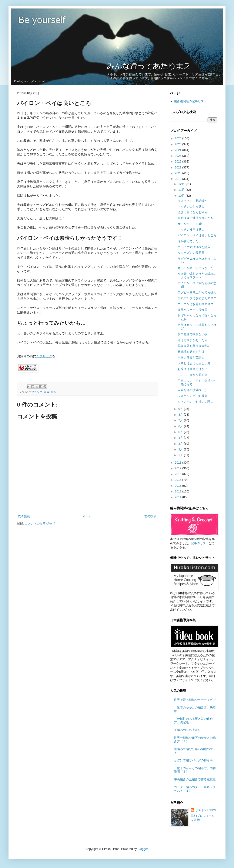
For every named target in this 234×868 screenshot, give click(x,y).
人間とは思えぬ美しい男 (194, 363)
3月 (181, 444)
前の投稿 (150, 516)
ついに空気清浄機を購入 (194, 247)
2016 (179, 474)
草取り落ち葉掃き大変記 (194, 346)
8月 (181, 415)
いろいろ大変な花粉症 (193, 375)
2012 (179, 491)
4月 (181, 438)
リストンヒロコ (205, 810)
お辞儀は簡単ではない (193, 369)
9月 (181, 409)
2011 (179, 497)
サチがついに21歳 (190, 224)
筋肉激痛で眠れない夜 (193, 334)
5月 (181, 432)
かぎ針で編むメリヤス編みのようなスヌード (197, 276)
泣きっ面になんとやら (193, 212)
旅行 (54, 392)
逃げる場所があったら (193, 340)
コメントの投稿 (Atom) (40, 523)
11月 (182, 190)
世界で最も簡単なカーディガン (195, 700)
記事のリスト (200, 543)
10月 (182, 196)
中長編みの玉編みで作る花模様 (195, 779)
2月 (181, 449)
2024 (179, 150)
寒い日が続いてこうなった (195, 268)
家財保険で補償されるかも (195, 218)
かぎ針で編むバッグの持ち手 (193, 760)
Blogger (143, 849)
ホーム (87, 516)
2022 (179, 161)
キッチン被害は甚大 (191, 230)
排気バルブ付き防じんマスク (197, 298)
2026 (179, 138)
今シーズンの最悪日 (191, 253)
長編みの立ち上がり (187, 730)
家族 (47, 392)
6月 (181, 426)
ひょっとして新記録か (193, 201)
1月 (181, 455)
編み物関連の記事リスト (190, 101)
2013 (179, 486)
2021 (179, 167)
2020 (179, 173)
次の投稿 (24, 516)
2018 (179, 463)
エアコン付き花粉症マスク (195, 304)
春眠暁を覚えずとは (191, 352)
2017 (179, 468)
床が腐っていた (188, 241)
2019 (179, 179)
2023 (179, 156)
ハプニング (35, 392)
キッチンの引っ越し (191, 206)
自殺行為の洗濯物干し (193, 390)
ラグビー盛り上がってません (197, 292)
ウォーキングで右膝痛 (193, 396)
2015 (179, 480)
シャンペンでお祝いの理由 (195, 402)
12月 (182, 184)
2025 (179, 144)
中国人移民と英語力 (191, 358)
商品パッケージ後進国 (193, 310)
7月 (181, 420)
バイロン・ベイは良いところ (197, 235)
